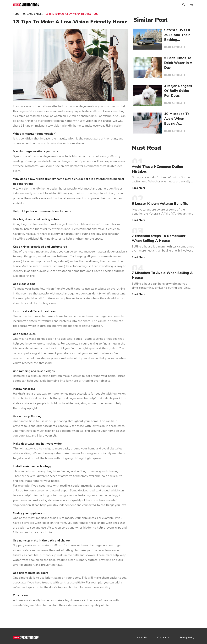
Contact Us (163, 637)
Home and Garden (32, 14)
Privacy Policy (187, 637)
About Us (142, 637)
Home (16, 14)
